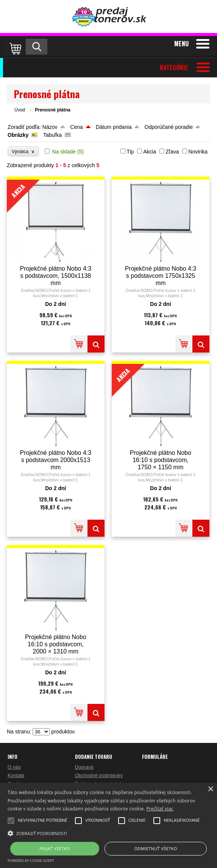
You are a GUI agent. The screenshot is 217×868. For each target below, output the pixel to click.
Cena (76, 127)
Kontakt (16, 775)
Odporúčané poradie (169, 127)
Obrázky (18, 135)
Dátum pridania (114, 127)
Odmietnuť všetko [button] (155, 848)
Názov (50, 127)
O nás (14, 767)
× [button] (210, 789)
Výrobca (23, 151)
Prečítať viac (160, 809)
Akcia (150, 152)
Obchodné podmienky (99, 775)
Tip (130, 152)
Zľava (172, 152)
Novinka (198, 152)
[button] (108, 833)
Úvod (20, 110)
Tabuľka (52, 135)
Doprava (84, 767)
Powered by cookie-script (31, 861)
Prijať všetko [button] (55, 848)
